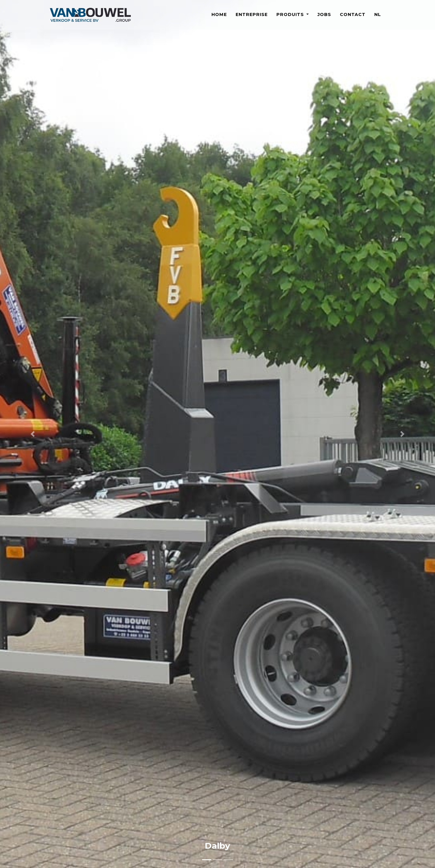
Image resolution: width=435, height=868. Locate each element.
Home (219, 18)
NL (378, 18)
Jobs (324, 18)
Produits (291, 18)
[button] (33, 434)
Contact (353, 18)
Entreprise (252, 18)
